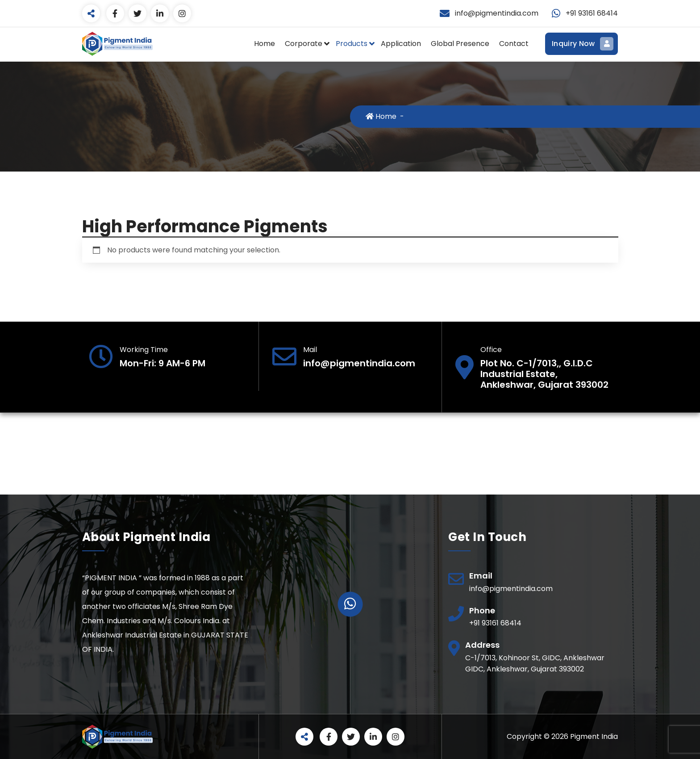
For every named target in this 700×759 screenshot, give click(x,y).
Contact (514, 44)
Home (265, 44)
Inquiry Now (581, 44)
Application (401, 44)
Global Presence (460, 44)
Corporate (304, 44)
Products (352, 44)
